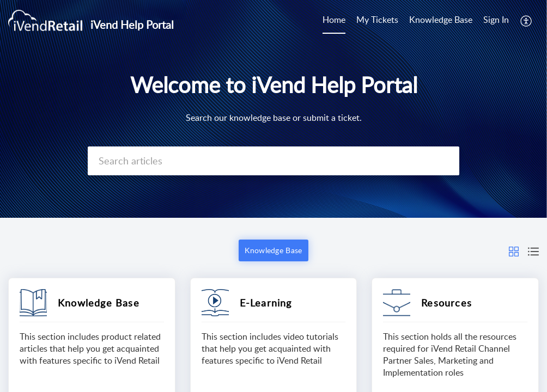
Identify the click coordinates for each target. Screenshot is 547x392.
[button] (527, 21)
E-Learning (266, 303)
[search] (273, 161)
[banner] (273, 109)
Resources (446, 303)
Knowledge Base (441, 20)
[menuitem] (334, 21)
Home (334, 20)
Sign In (496, 20)
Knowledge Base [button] (273, 250)
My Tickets (377, 20)
